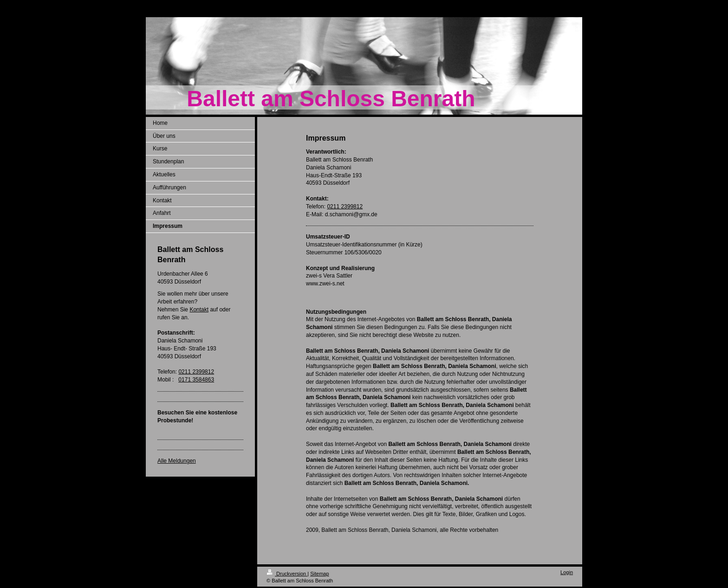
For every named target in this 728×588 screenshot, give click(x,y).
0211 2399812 (196, 372)
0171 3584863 (196, 380)
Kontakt (199, 310)
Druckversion (287, 574)
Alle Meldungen (177, 461)
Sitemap (319, 574)
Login (567, 572)
